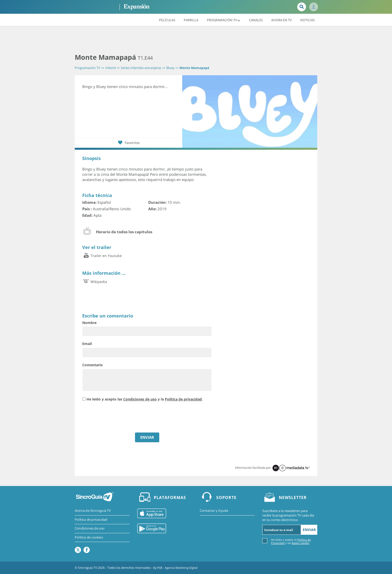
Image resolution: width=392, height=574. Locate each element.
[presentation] (120, 418)
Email (87, 344)
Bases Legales (300, 543)
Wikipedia (95, 282)
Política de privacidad (183, 399)
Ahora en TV (281, 20)
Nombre (89, 323)
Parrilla (191, 20)
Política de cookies (89, 538)
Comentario (92, 365)
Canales (256, 20)
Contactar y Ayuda (214, 511)
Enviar (309, 530)
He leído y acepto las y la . (145, 399)
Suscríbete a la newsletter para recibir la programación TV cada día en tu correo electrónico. (288, 515)
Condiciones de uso (140, 399)
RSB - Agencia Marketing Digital (179, 568)
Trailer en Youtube (102, 256)
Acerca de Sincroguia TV (93, 511)
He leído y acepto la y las (291, 541)
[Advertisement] (196, 40)
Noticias (307, 20)
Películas (167, 20)
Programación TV (224, 20)
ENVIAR (147, 437)
